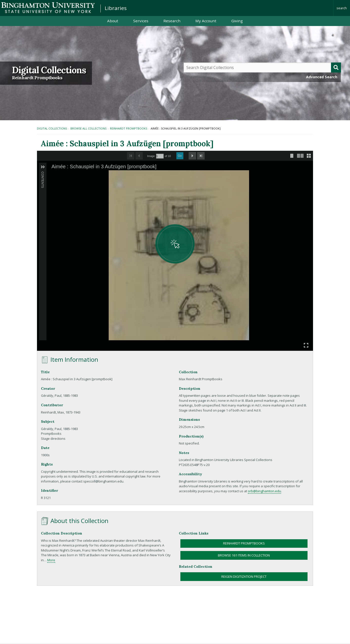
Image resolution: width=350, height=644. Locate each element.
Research (172, 21)
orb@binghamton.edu (264, 491)
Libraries (116, 8)
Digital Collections (49, 70)
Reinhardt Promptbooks (37, 78)
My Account (206, 21)
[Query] (262, 67)
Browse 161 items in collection (244, 555)
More (51, 560)
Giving (237, 21)
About (113, 21)
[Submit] (336, 67)
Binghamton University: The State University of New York (48, 8)
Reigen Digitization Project (244, 576)
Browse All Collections (88, 128)
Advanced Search (322, 77)
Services (141, 21)
